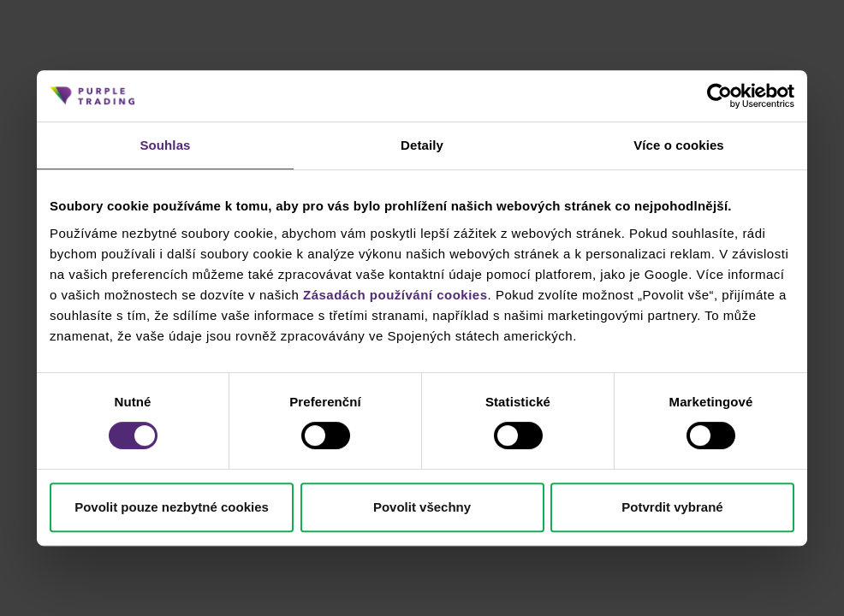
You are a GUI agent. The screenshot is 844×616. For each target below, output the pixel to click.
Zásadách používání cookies (395, 295)
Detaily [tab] (422, 145)
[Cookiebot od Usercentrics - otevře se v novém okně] (719, 96)
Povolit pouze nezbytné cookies (172, 507)
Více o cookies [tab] (679, 145)
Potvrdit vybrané (672, 507)
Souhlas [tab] (165, 145)
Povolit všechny (422, 507)
